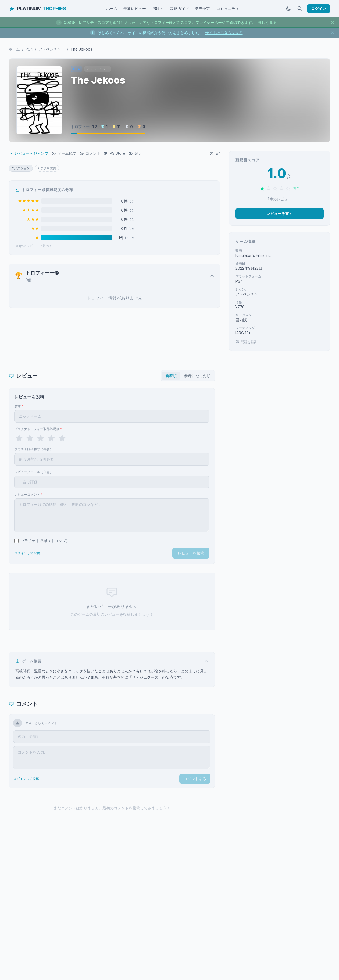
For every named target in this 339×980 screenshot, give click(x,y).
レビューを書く (280, 213)
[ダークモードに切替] (288, 9)
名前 (19, 406)
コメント (90, 153)
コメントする (195, 779)
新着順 (171, 376)
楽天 (135, 153)
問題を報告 (246, 342)
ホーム (112, 8)
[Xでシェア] (212, 153)
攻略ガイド (180, 8)
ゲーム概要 (64, 153)
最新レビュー (135, 8)
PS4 (29, 49)
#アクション (21, 168)
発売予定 (202, 8)
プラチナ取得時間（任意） (34, 449)
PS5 (158, 8)
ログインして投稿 (27, 553)
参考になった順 (197, 376)
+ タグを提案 (47, 168)
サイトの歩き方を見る (224, 33)
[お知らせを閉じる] (333, 23)
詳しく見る (267, 22)
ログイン (319, 8)
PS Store (115, 153)
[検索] (300, 9)
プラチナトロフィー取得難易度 (38, 429)
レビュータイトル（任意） (34, 472)
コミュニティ (230, 8)
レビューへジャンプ (28, 153)
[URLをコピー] (218, 153)
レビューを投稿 (191, 553)
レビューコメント (28, 494)
